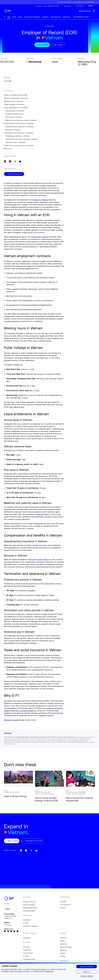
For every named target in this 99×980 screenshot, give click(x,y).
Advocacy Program (66, 949)
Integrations (27, 921)
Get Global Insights (29, 912)
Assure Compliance (29, 906)
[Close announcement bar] (97, 2)
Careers (62, 942)
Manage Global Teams (30, 909)
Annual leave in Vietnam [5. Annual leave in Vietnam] (15, 112)
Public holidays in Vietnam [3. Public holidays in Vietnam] (14, 106)
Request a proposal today (14, 721)
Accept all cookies (87, 966)
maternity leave (42, 516)
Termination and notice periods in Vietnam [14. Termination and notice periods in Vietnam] (22, 140)
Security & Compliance (30, 928)
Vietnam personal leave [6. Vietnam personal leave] (14, 115)
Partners (63, 955)
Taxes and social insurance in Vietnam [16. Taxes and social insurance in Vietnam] (19, 147)
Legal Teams (27, 952)
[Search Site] (80, 6)
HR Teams (26, 948)
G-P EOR (7, 702)
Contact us (8, 926)
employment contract (40, 238)
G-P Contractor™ (65, 906)
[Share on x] (15, 163)
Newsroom (63, 952)
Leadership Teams (29, 961)
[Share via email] (20, 163)
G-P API (26, 925)
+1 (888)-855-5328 (10, 918)
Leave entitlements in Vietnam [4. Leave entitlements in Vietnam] (16, 109)
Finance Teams (28, 955)
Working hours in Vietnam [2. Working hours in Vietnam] (14, 103)
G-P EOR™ (63, 903)
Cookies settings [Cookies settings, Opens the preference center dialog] (87, 976)
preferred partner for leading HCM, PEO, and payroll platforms (34, 711)
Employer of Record (41, 201)
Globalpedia (27, 939)
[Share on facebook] (10, 163)
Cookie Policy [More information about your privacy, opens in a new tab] (49, 971)
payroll (15, 322)
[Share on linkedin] (5, 163)
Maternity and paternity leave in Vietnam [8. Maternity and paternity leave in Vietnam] (21, 122)
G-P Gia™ (63, 909)
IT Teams (26, 958)
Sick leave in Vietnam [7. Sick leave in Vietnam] (14, 118)
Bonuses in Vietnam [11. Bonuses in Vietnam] (13, 131)
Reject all (87, 972)
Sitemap (63, 958)
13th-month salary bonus (38, 561)
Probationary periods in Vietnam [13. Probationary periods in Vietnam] (18, 137)
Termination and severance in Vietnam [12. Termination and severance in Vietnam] (19, 134)
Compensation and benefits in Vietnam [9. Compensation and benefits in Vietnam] (19, 125)
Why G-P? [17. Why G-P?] (8, 150)
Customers (63, 946)
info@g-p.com (8, 920)
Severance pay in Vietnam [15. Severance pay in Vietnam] (15, 144)
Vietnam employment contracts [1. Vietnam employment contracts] (16, 99)
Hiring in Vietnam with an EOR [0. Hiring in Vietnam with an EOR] (16, 96)
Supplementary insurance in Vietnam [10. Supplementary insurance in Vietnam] (20, 128)
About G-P (63, 939)
